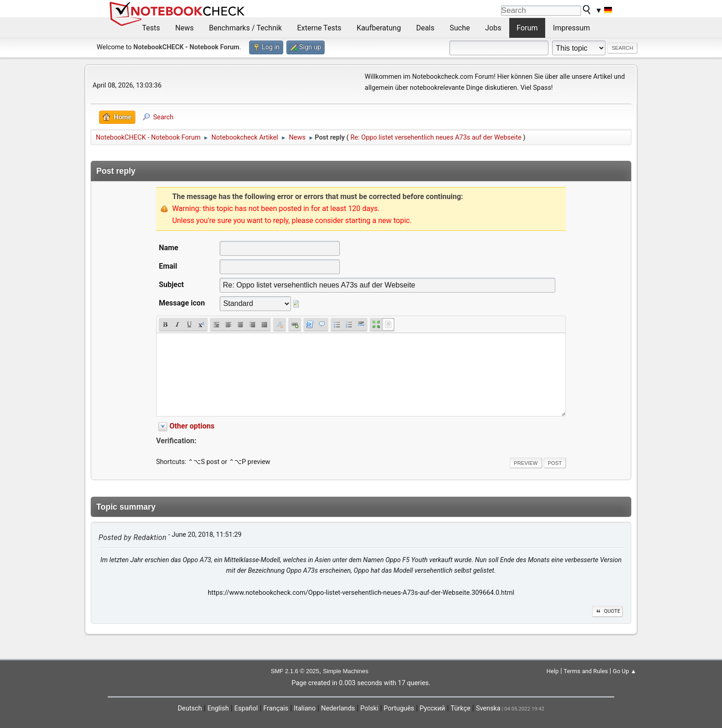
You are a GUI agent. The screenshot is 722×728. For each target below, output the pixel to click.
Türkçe (461, 708)
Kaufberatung (378, 28)
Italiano (305, 708)
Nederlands (338, 708)
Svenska (488, 708)
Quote (607, 611)
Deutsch (190, 708)
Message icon (182, 303)
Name (169, 248)
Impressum (572, 28)
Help (553, 671)
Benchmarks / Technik (246, 28)
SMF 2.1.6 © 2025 (295, 671)
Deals (425, 28)
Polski (370, 708)
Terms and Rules (586, 671)
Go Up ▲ (625, 671)
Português (399, 708)
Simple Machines (346, 671)
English (218, 708)
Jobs (493, 28)
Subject (171, 285)
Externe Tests (319, 28)
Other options (192, 426)
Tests (151, 28)
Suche (460, 28)
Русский (432, 708)
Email (168, 266)
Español (246, 708)
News (185, 28)
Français (276, 708)
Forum (527, 28)
